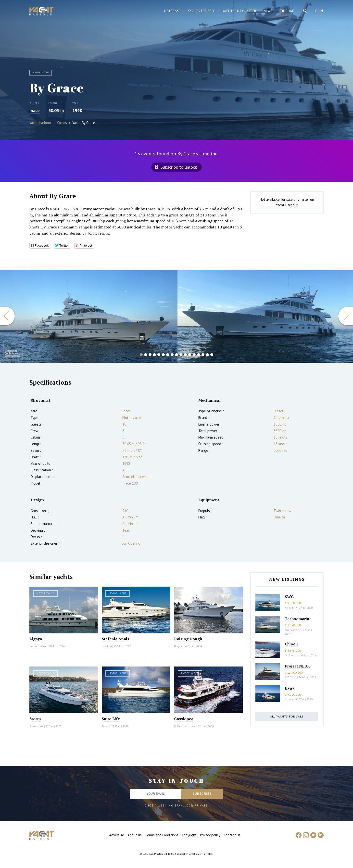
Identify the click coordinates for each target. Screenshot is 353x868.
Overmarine (37, 726)
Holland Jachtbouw (185, 726)
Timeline (287, 11)
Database (172, 11)
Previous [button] (7, 316)
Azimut (289, 608)
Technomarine (298, 619)
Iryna (290, 688)
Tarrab (105, 726)
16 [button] (207, 355)
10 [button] (181, 355)
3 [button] (150, 355)
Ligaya (36, 639)
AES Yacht (291, 677)
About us (135, 835)
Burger (178, 646)
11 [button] (185, 355)
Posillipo (107, 646)
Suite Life (111, 719)
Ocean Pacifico (38, 646)
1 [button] (141, 355)
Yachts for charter (240, 11)
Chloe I (291, 644)
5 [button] (159, 355)
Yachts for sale (202, 11)
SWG (289, 597)
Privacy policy (210, 835)
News (268, 11)
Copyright (189, 835)
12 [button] (190, 355)
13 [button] (194, 355)
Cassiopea (184, 719)
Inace (35, 110)
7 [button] (168, 355)
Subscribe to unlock (179, 167)
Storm (35, 719)
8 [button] (172, 355)
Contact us (232, 835)
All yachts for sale (287, 716)
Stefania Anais (115, 639)
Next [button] (346, 316)
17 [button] (212, 355)
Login (318, 11)
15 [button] (203, 355)
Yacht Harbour (42, 12)
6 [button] (163, 355)
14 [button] (199, 355)
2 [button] (146, 355)
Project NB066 (298, 666)
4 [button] (154, 355)
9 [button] (176, 355)
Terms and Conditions (162, 835)
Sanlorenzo (291, 655)
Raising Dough (188, 639)
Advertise (117, 835)
